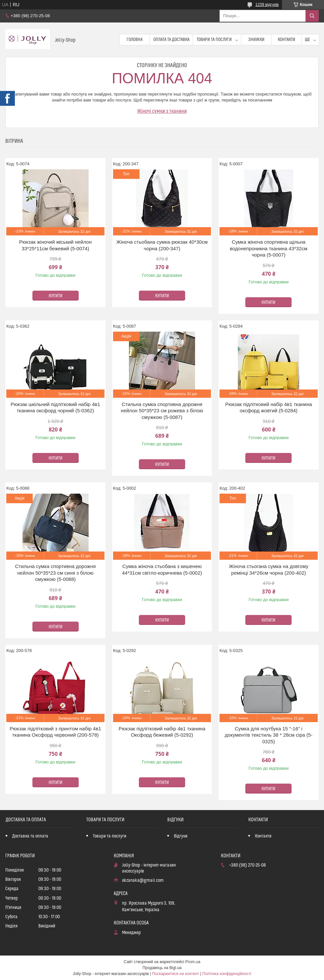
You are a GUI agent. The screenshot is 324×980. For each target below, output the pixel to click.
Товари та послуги (214, 40)
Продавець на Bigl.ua (162, 968)
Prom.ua (193, 962)
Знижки (256, 40)
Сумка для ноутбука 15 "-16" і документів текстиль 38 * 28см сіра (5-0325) (269, 735)
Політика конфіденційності (227, 974)
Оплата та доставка (171, 40)
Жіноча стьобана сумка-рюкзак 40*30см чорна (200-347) (162, 245)
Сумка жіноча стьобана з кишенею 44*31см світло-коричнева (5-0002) (162, 570)
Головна (135, 40)
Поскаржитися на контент (176, 974)
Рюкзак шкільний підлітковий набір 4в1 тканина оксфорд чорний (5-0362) (55, 408)
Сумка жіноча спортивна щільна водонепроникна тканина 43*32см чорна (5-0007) (269, 248)
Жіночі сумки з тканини (162, 111)
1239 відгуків (267, 5)
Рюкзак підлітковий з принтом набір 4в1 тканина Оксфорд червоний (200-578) (55, 732)
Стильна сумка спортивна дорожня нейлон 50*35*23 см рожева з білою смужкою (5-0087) (162, 411)
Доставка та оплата (30, 836)
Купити (56, 296)
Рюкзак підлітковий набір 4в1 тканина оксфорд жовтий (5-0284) (268, 408)
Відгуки (181, 836)
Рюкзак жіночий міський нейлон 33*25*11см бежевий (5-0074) (55, 245)
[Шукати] (312, 16)
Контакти (286, 40)
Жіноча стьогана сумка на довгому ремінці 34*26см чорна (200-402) (268, 570)
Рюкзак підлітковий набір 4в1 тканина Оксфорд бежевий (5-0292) (162, 732)
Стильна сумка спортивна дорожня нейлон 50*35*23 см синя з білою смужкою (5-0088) (56, 573)
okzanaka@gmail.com (143, 880)
